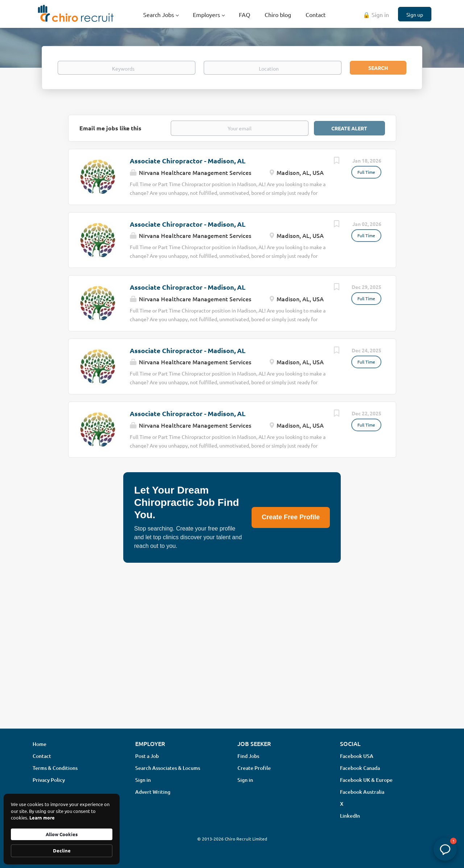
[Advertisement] (232, 666)
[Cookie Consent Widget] (62, 829)
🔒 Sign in (376, 14)
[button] (445, 849)
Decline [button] (62, 850)
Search (378, 68)
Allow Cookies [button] (62, 834)
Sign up (415, 14)
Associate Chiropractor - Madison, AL (188, 161)
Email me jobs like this (110, 128)
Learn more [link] (42, 817)
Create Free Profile (291, 517)
